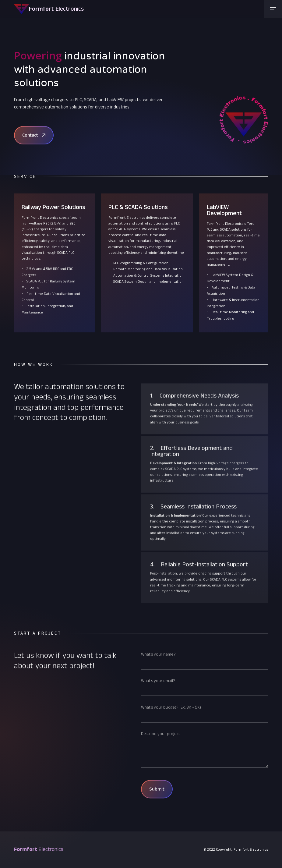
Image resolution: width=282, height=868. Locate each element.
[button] (273, 9)
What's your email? (158, 695)
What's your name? (158, 668)
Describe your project (160, 748)
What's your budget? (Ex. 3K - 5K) (171, 721)
